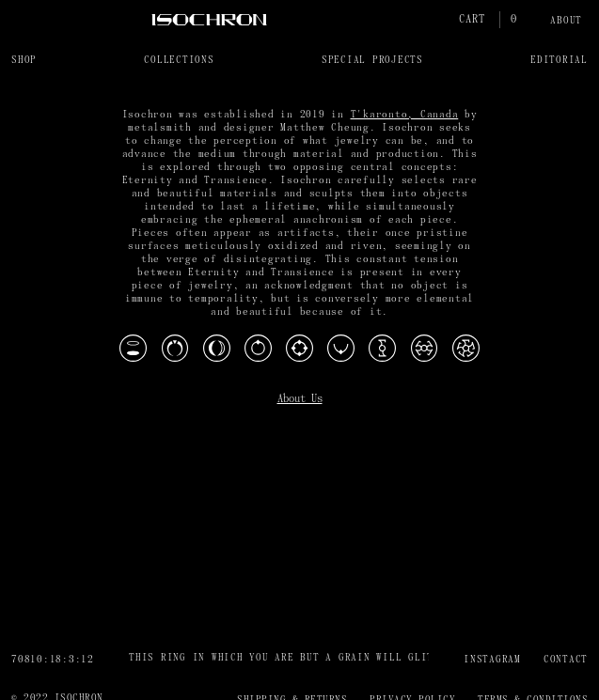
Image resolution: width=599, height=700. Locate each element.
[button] (24, 59)
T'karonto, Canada (405, 115)
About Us (300, 399)
